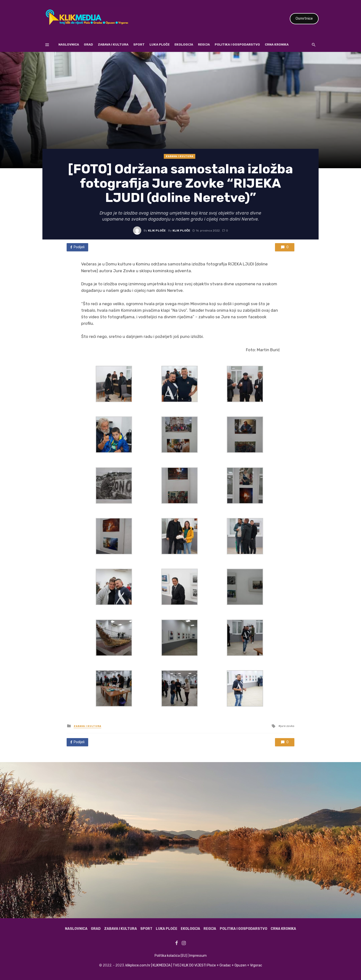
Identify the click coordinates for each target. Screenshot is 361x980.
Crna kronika (277, 44)
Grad (88, 44)
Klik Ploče (157, 231)
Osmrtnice (304, 18)
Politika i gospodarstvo (237, 44)
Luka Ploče (160, 44)
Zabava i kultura (113, 44)
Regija (204, 44)
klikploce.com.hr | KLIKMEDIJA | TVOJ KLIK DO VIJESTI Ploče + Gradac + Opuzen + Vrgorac (194, 965)
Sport (139, 44)
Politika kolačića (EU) (171, 956)
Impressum (198, 956)
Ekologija (184, 44)
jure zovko (287, 726)
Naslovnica (69, 44)
